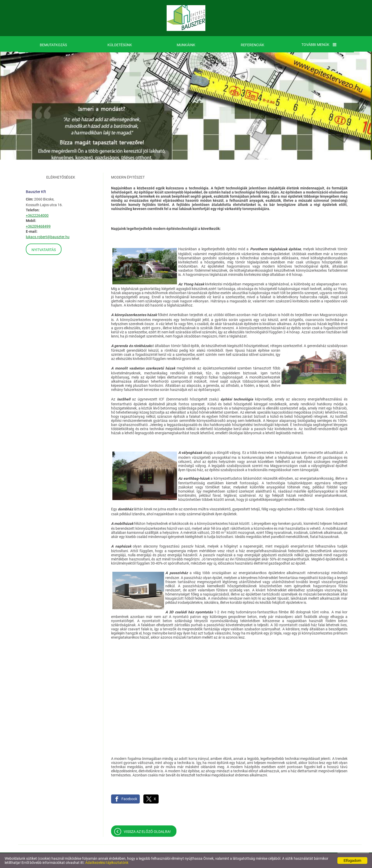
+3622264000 (37, 215)
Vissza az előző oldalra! (147, 832)
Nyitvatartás (44, 250)
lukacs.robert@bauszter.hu (48, 237)
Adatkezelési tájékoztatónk (107, 863)
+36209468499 (38, 226)
